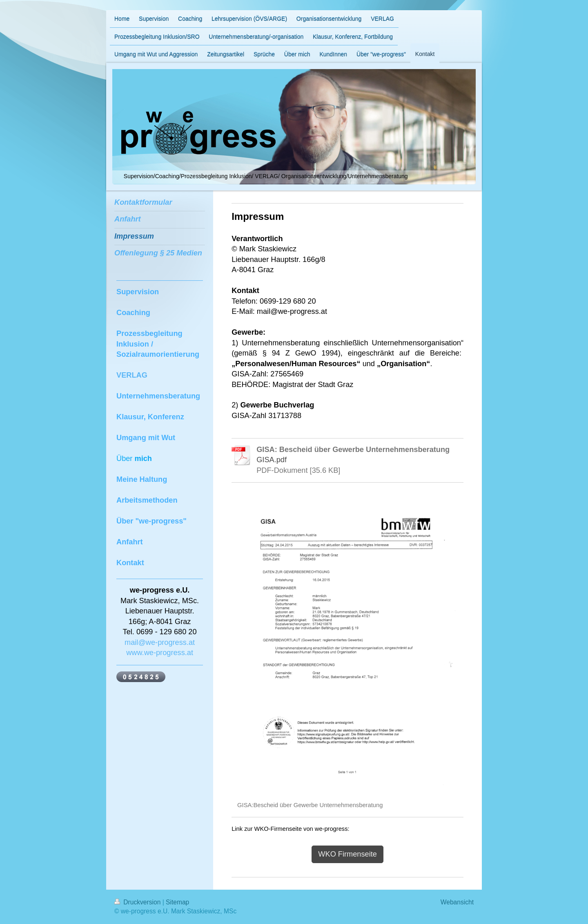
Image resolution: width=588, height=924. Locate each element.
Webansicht (457, 902)
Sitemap (177, 902)
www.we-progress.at (160, 653)
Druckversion (138, 902)
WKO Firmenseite (347, 854)
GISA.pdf (272, 460)
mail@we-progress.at (160, 642)
